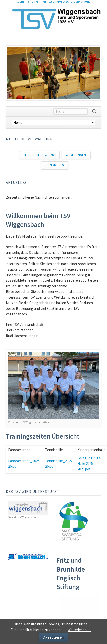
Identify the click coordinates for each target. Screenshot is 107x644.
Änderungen (76, 155)
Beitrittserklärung (39, 155)
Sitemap (33, 2)
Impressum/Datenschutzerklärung (66, 2)
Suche (21, 2)
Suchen (94, 112)
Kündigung (55, 165)
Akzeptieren (53, 637)
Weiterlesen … (79, 630)
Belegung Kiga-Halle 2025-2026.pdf (89, 463)
